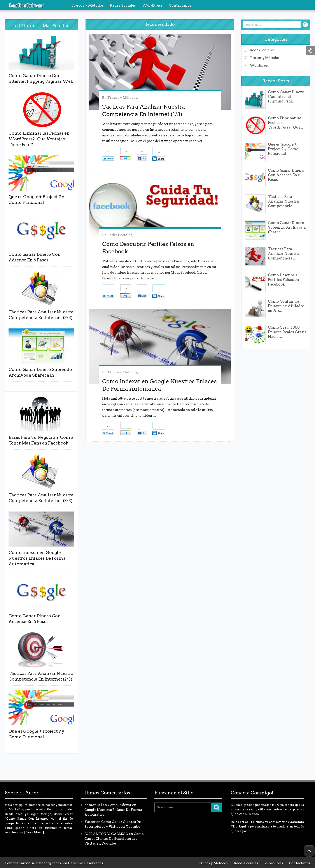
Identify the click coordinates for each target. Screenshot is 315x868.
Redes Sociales (120, 235)
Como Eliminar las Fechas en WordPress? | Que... (285, 123)
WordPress (274, 863)
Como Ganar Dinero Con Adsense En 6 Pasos (286, 175)
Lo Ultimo (23, 26)
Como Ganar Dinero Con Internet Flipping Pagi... (286, 97)
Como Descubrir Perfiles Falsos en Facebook (283, 280)
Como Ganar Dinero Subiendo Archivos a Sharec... (287, 227)
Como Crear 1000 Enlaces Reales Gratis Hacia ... (287, 332)
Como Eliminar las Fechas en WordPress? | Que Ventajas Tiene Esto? (39, 139)
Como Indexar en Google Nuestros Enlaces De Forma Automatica (37, 558)
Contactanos (300, 863)
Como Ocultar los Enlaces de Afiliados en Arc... (286, 306)
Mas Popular (56, 26)
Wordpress (259, 65)
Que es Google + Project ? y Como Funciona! (283, 149)
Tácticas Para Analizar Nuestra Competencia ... (283, 201)
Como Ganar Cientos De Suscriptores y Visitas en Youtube (114, 839)
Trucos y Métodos (122, 98)
